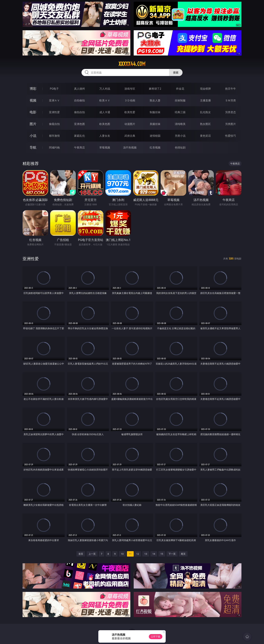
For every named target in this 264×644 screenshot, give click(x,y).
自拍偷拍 (79, 100)
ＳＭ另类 (230, 100)
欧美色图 (105, 124)
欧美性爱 (130, 112)
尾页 (183, 554)
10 (122, 554)
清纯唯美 (180, 124)
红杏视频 (155, 147)
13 (146, 554)
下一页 (172, 554)
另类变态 (230, 112)
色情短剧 (180, 147)
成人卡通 (105, 112)
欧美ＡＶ (105, 100)
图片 (33, 124)
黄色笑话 (205, 136)
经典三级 (180, 112)
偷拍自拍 (79, 112)
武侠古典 (130, 136)
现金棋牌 (205, 89)
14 (154, 554)
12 (138, 554)
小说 (33, 136)
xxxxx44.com (132, 64)
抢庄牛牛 (230, 89)
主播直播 (205, 100)
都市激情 (54, 136)
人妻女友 (105, 136)
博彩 (33, 89)
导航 (33, 147)
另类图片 (230, 124)
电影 (33, 112)
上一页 (92, 554)
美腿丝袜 (155, 124)
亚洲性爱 (54, 112)
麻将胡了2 (155, 89)
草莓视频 (105, 147)
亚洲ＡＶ (54, 100)
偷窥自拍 (54, 124)
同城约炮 (54, 147)
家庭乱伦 (79, 136)
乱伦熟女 (205, 112)
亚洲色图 (79, 124)
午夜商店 (79, 147)
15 (162, 554)
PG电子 (54, 89)
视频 (33, 100)
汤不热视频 (130, 147)
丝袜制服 (180, 100)
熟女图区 (205, 124)
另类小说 (180, 136)
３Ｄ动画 (130, 100)
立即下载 (156, 637)
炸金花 (180, 89)
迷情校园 (155, 136)
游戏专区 (130, 89)
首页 (81, 554)
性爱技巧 (230, 136)
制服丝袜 (155, 112)
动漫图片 (130, 124)
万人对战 (105, 89)
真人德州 (79, 89)
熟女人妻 (155, 100)
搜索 (176, 72)
